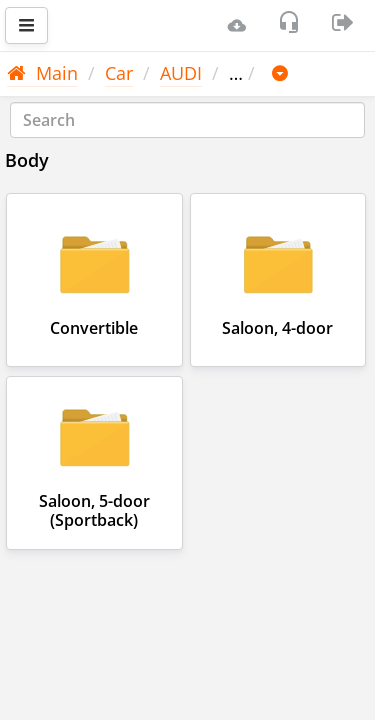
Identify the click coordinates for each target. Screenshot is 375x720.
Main (42, 73)
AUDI (181, 73)
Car (119, 73)
